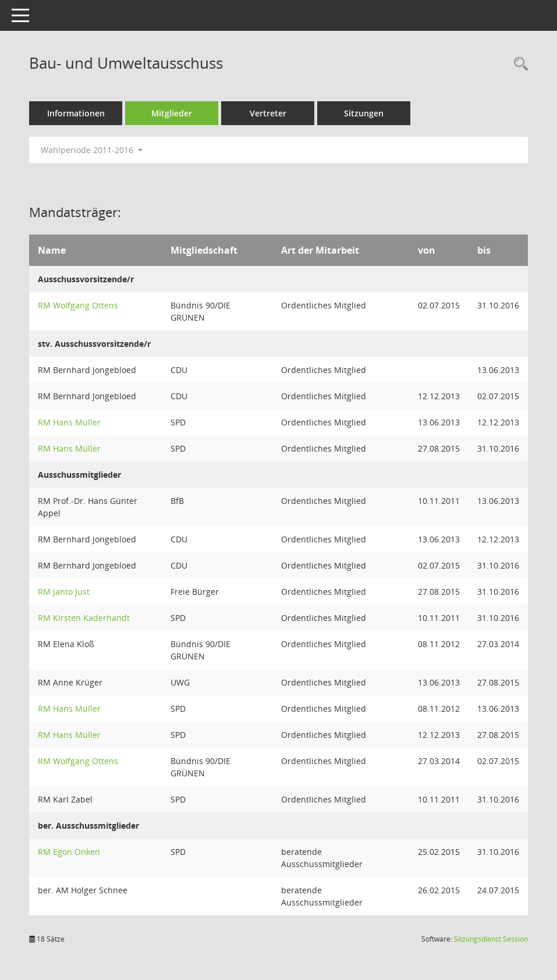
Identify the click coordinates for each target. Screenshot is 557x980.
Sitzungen (364, 113)
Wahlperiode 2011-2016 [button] (92, 150)
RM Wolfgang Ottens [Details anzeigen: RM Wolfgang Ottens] (78, 305)
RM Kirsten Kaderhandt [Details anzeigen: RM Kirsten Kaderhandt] (84, 618)
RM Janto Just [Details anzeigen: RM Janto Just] (64, 592)
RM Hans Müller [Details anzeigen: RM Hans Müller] (69, 422)
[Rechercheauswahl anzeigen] (518, 64)
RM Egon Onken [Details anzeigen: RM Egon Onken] (69, 852)
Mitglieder (172, 113)
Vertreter (268, 113)
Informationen (76, 113)
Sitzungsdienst (491, 939)
